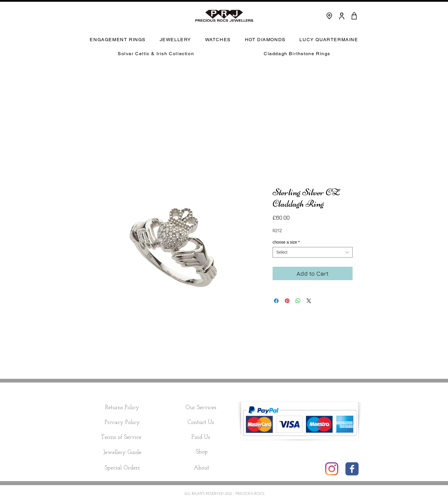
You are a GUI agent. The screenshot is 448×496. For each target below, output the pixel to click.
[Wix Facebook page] (352, 469)
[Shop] (202, 452)
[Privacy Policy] (122, 423)
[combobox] (313, 252)
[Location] (329, 16)
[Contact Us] (201, 423)
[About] (201, 468)
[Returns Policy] (122, 408)
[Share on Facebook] (276, 301)
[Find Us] (201, 437)
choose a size (286, 242)
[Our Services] (201, 408)
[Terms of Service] (121, 437)
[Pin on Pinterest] (287, 301)
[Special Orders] (122, 468)
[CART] (354, 16)
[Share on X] (309, 301)
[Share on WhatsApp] (298, 301)
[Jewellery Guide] (122, 452)
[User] (342, 16)
